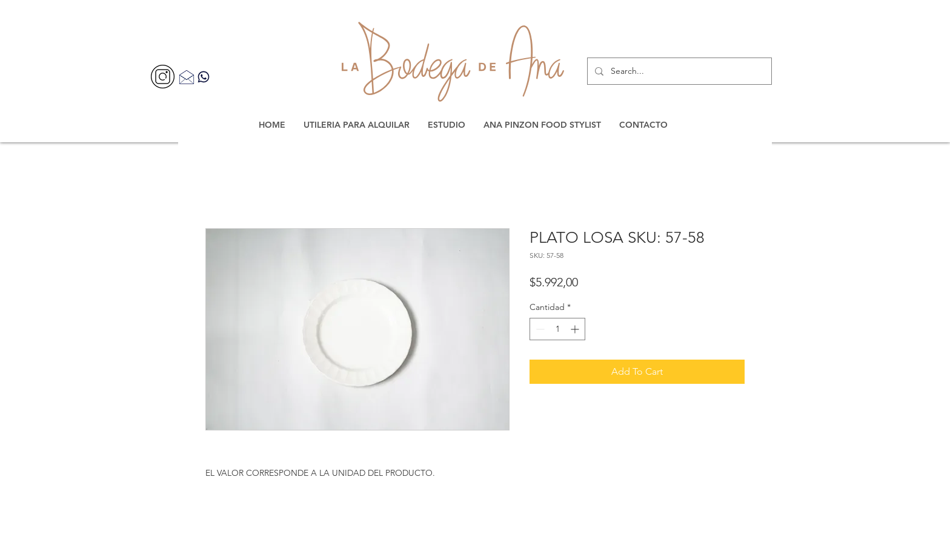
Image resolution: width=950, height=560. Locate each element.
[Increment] (576, 329)
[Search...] (678, 71)
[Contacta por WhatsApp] (204, 77)
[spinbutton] (557, 329)
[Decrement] (539, 329)
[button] (357, 125)
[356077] (163, 77)
